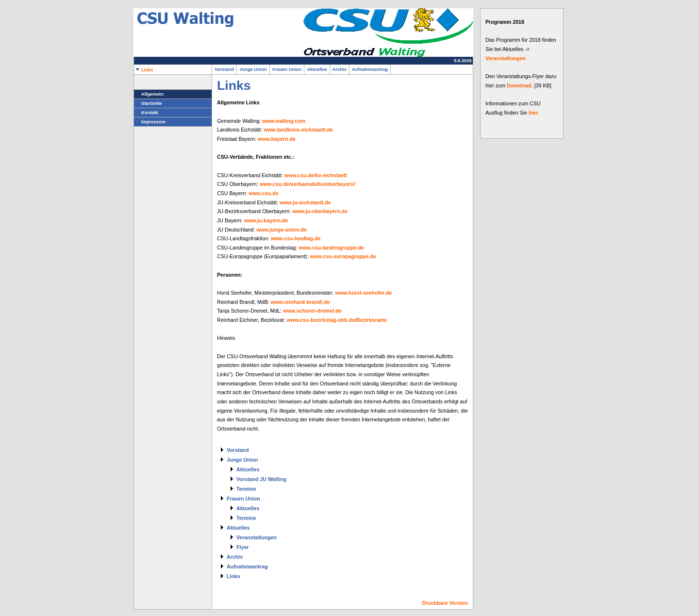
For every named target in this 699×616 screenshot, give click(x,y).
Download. (520, 85)
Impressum (150, 122)
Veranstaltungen (257, 537)
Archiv (340, 69)
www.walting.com (284, 121)
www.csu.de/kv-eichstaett (316, 175)
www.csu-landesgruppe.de (331, 248)
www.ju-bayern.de (266, 220)
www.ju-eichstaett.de (305, 202)
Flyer (242, 547)
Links (143, 70)
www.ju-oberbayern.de (320, 211)
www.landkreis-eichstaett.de (298, 130)
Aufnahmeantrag (370, 69)
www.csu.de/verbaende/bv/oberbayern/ (308, 184)
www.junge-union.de (282, 230)
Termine (246, 489)
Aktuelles (317, 69)
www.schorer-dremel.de (312, 311)
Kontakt (146, 113)
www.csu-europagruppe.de (343, 256)
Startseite (148, 103)
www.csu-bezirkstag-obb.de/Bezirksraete (337, 320)
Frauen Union (287, 69)
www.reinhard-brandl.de (300, 302)
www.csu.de (263, 193)
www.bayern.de (277, 139)
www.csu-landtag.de (296, 238)
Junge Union (253, 69)
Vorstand (224, 69)
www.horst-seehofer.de (363, 293)
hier (533, 113)
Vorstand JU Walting (261, 479)
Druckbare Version (445, 603)
